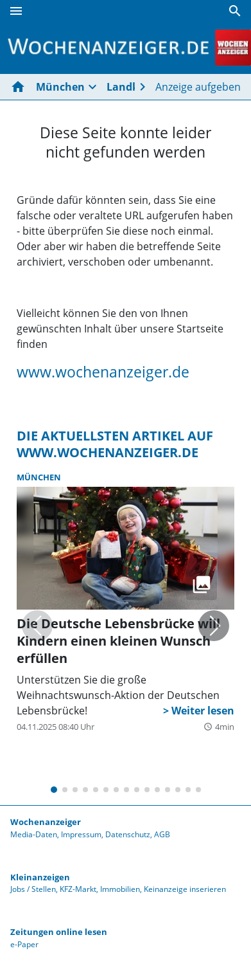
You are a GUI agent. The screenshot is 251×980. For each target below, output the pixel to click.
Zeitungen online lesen (59, 932)
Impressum (81, 834)
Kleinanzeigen (40, 877)
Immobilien (120, 889)
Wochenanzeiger (46, 822)
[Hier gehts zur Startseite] (21, 87)
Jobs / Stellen (33, 889)
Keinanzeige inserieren (185, 889)
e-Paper (24, 944)
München (60, 87)
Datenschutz (128, 834)
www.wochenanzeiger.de (103, 372)
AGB (162, 834)
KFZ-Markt (78, 889)
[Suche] (235, 11)
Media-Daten (34, 834)
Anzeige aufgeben (198, 87)
